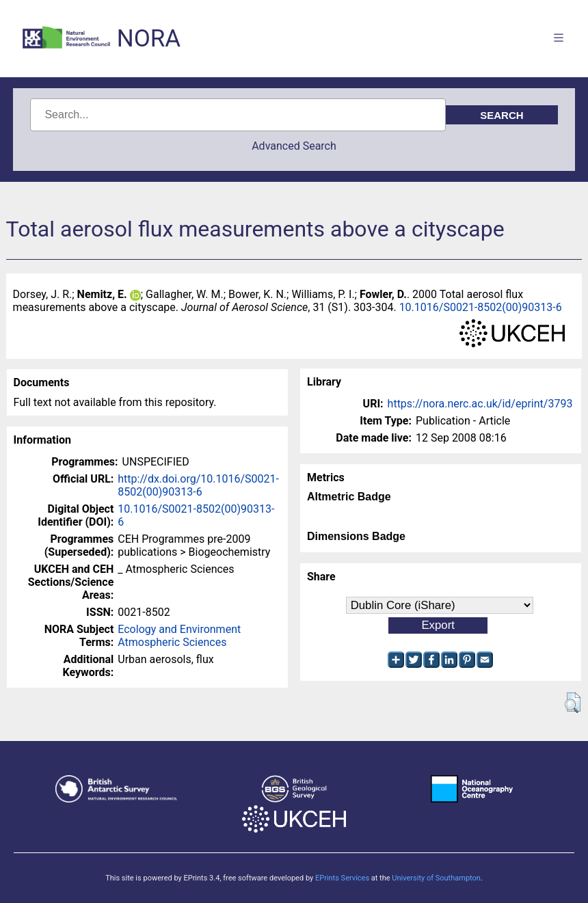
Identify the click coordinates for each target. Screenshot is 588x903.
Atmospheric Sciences (172, 642)
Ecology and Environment (179, 629)
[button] (573, 703)
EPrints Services (342, 878)
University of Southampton (436, 878)
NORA (149, 39)
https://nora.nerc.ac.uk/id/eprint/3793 (480, 404)
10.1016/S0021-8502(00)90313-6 (481, 307)
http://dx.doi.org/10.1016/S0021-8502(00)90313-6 (198, 485)
